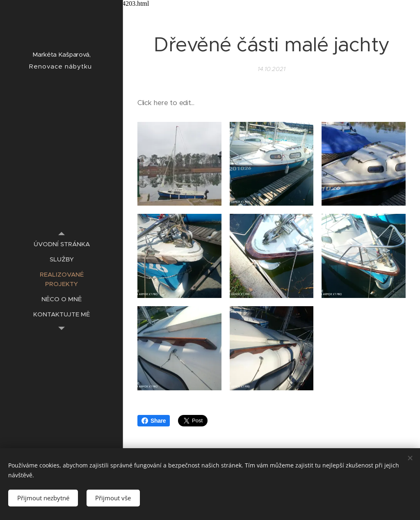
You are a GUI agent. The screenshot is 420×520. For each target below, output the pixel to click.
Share (154, 421)
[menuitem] (62, 244)
